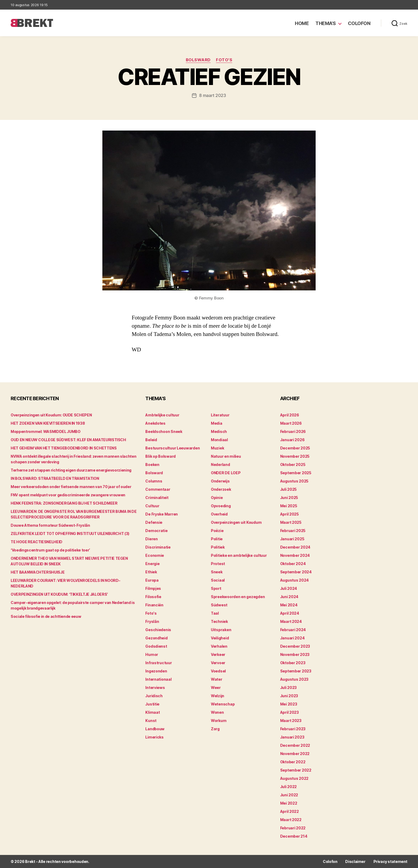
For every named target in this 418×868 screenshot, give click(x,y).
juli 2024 (289, 588)
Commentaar (158, 489)
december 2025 (295, 448)
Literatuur (220, 415)
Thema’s (326, 23)
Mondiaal (219, 440)
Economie (155, 555)
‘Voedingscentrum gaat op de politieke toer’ (50, 550)
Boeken (152, 465)
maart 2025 (291, 522)
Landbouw (155, 729)
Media (217, 423)
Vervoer (218, 663)
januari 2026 (292, 440)
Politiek (218, 547)
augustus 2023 (294, 679)
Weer (216, 687)
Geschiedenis (158, 630)
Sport (216, 588)
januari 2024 (292, 638)
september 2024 (296, 572)
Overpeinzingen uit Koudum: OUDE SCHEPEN (51, 415)
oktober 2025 (293, 465)
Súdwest (219, 605)
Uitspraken (221, 630)
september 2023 (296, 671)
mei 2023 (289, 704)
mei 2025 (289, 506)
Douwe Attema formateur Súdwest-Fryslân (50, 525)
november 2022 (295, 754)
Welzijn (218, 696)
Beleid (151, 440)
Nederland (220, 465)
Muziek (217, 448)
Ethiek (151, 572)
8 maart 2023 (213, 95)
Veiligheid (220, 638)
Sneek (217, 572)
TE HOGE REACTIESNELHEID (37, 542)
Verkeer (218, 654)
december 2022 (295, 745)
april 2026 (290, 415)
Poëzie (217, 531)
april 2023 (290, 712)
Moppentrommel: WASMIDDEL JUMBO (46, 431)
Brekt (30, 861)
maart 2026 (291, 423)
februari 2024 (293, 630)
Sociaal (218, 580)
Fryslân (152, 621)
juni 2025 (289, 498)
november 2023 (295, 654)
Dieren (151, 539)
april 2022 (290, 811)
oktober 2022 (293, 762)
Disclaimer (355, 861)
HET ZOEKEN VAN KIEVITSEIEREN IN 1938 (48, 423)
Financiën (154, 605)
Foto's (224, 60)
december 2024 (295, 547)
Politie (217, 539)
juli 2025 (289, 489)
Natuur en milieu (226, 456)
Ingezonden (156, 671)
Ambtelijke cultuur (162, 415)
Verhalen (219, 646)
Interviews (155, 687)
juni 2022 (289, 795)
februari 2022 (293, 828)
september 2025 (296, 473)
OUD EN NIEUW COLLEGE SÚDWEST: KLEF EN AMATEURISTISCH (68, 440)
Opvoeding (221, 506)
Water (217, 679)
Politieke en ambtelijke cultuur (239, 555)
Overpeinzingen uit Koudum (236, 522)
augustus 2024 (295, 580)
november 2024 (295, 555)
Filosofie (153, 597)
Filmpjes (153, 588)
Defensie (154, 522)
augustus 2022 (294, 778)
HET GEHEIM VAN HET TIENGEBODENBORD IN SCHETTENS (64, 448)
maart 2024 (291, 621)
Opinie (217, 498)
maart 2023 (291, 721)
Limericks (154, 737)
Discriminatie (158, 547)
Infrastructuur (158, 663)
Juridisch (154, 696)
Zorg (215, 729)
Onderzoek (221, 489)
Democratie (156, 531)
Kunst (151, 721)
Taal (215, 613)
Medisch (219, 431)
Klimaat (152, 712)
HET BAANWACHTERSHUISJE (38, 572)
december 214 (294, 836)
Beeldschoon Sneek (164, 431)
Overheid (219, 514)
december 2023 (295, 646)
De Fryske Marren (162, 514)
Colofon (359, 23)
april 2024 (290, 613)
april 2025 (290, 514)
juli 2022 (289, 787)
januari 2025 (292, 539)
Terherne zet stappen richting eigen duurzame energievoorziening (71, 470)
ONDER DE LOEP (226, 473)
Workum (219, 721)
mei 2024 (289, 605)
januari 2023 (292, 737)
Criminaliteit (157, 498)
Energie (152, 564)
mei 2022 (289, 803)
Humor (152, 654)
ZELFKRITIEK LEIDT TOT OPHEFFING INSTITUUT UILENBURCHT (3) (70, 534)
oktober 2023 (293, 663)
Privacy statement (390, 861)
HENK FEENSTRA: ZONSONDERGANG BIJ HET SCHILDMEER (64, 503)
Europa (152, 580)
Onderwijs (220, 481)
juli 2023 (289, 687)
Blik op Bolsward (160, 456)
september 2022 (296, 770)
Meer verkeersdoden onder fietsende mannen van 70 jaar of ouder (71, 487)
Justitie (152, 704)
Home (302, 23)
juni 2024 (289, 597)
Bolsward (198, 60)
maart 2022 (291, 820)
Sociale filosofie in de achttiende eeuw (46, 616)
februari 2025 (293, 531)
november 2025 (295, 456)
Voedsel (218, 671)
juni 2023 (289, 696)
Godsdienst (156, 646)
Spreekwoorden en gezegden (238, 597)
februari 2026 (293, 431)
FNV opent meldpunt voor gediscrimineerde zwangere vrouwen (68, 495)
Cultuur (152, 506)
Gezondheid (156, 638)
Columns (154, 481)
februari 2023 (293, 729)
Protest (218, 564)
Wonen (217, 712)
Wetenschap (223, 704)
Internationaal (158, 679)
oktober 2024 (293, 564)
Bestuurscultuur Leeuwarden (172, 448)
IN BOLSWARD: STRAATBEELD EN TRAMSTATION (55, 478)
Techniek (219, 621)
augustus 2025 (294, 481)
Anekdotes (155, 423)
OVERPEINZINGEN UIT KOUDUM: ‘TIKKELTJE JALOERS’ (59, 594)
